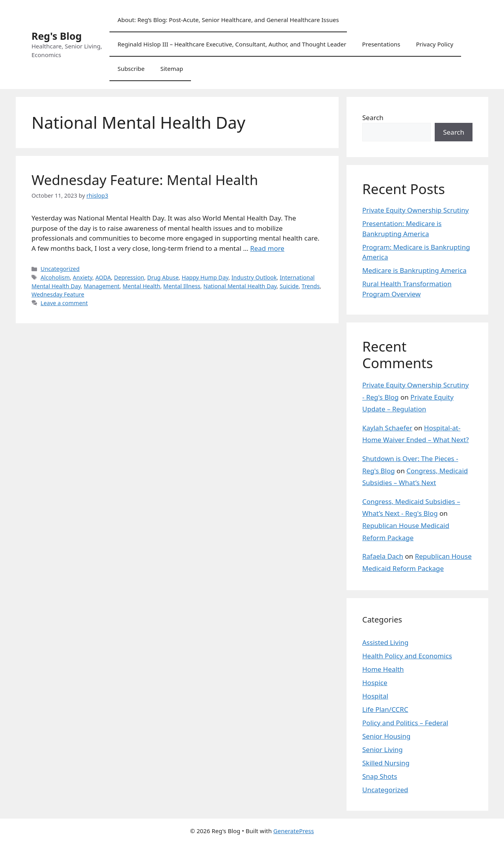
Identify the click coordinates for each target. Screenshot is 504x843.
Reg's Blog (57, 36)
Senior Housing (386, 736)
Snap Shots (380, 776)
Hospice (375, 683)
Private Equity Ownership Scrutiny (415, 210)
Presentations (381, 44)
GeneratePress (294, 831)
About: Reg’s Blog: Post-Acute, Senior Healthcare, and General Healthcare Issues (228, 20)
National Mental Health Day (240, 286)
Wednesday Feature (58, 294)
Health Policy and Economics (407, 656)
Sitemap (172, 69)
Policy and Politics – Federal (405, 723)
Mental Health (141, 286)
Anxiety (83, 277)
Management (102, 286)
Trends (311, 286)
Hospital (375, 696)
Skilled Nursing (386, 763)
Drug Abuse (163, 277)
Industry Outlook (254, 277)
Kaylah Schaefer (387, 428)
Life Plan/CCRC (385, 709)
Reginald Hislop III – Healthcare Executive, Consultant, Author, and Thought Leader (232, 44)
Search (373, 118)
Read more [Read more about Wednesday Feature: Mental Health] (267, 248)
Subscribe (131, 69)
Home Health (383, 669)
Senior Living (383, 749)
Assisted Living (385, 642)
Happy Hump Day (205, 277)
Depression (129, 277)
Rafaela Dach (383, 556)
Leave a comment (64, 303)
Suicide (289, 286)
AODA (103, 277)
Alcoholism (55, 277)
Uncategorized (60, 269)
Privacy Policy (435, 44)
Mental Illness (182, 286)
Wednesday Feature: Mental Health (145, 180)
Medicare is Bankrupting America (414, 270)
